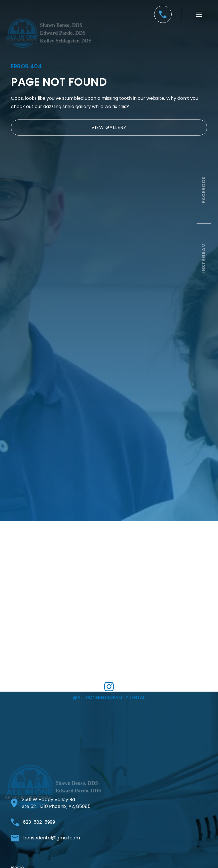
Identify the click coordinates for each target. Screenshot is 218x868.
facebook (204, 190)
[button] (199, 14)
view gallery (109, 127)
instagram (204, 258)
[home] (49, 40)
